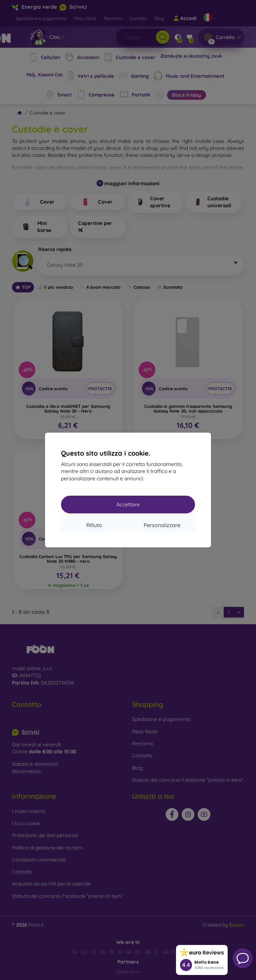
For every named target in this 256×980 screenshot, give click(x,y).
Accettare (128, 504)
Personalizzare (162, 525)
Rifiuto (94, 525)
